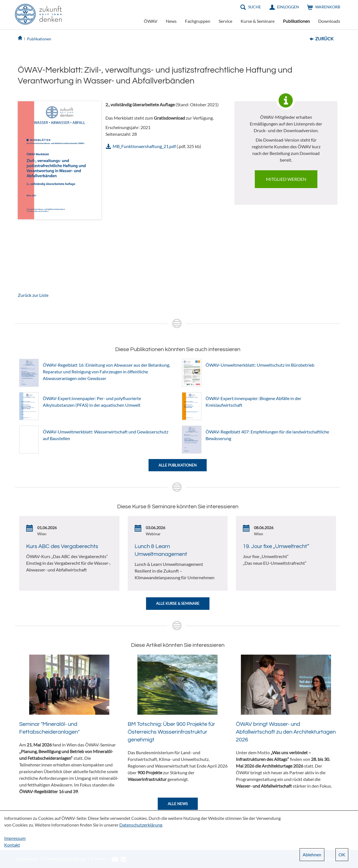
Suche (255, 7)
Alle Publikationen (178, 465)
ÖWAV (151, 21)
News (171, 21)
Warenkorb (328, 7)
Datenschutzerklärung (141, 825)
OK (342, 855)
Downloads (329, 21)
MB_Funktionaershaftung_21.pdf (144, 146)
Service (225, 21)
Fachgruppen (198, 21)
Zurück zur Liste (33, 295)
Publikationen (296, 21)
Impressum (15, 838)
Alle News (178, 804)
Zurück (324, 39)
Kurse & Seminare (258, 21)
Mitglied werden (286, 179)
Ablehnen (312, 855)
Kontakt (12, 845)
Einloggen (288, 7)
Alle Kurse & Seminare (178, 603)
